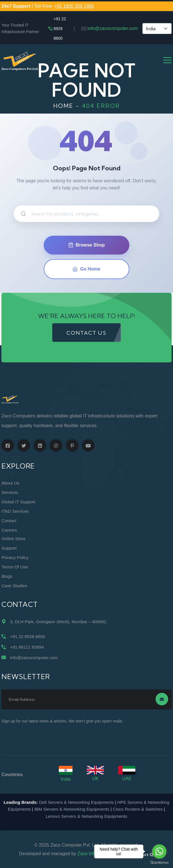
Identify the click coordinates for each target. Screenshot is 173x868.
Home (63, 106)
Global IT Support (18, 502)
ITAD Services (15, 511)
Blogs (7, 576)
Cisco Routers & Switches (138, 809)
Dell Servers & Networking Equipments (77, 802)
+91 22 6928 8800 (60, 29)
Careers (9, 530)
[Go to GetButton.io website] (159, 862)
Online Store (13, 539)
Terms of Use (15, 567)
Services (10, 492)
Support (9, 548)
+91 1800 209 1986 (74, 6)
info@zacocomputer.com (112, 28)
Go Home (86, 269)
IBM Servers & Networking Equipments (72, 809)
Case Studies (14, 586)
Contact (9, 521)
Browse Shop (86, 245)
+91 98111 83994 (27, 647)
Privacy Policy (15, 557)
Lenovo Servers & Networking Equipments (86, 816)
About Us (10, 483)
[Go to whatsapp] (159, 851)
